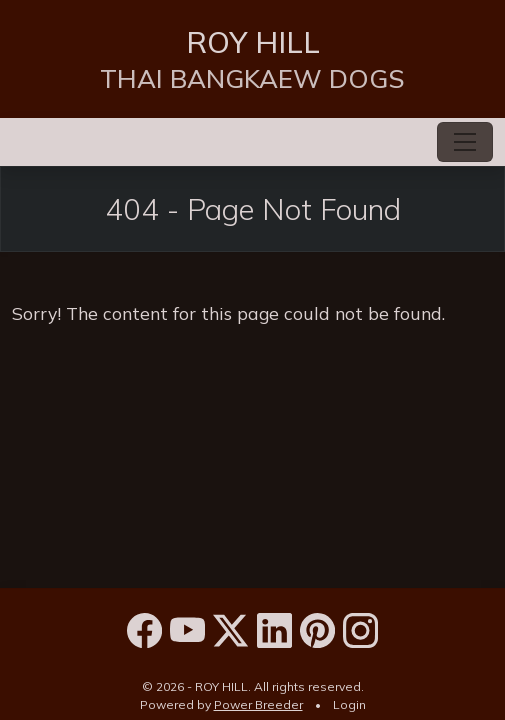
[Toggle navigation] (465, 142)
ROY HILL (253, 41)
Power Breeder (258, 704)
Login (349, 704)
